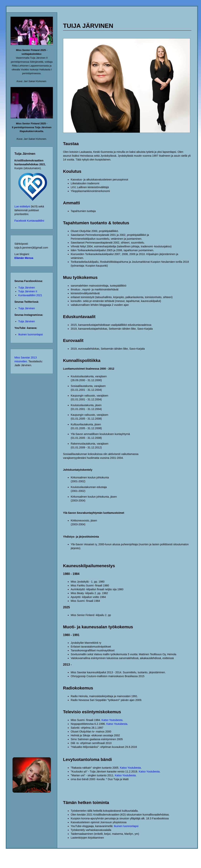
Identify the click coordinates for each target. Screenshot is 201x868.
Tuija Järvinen (27, 288)
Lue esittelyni (22, 206)
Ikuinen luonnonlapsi (31, 334)
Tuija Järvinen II (28, 291)
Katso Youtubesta (112, 720)
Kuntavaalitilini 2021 (30, 295)
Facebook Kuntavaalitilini (29, 221)
